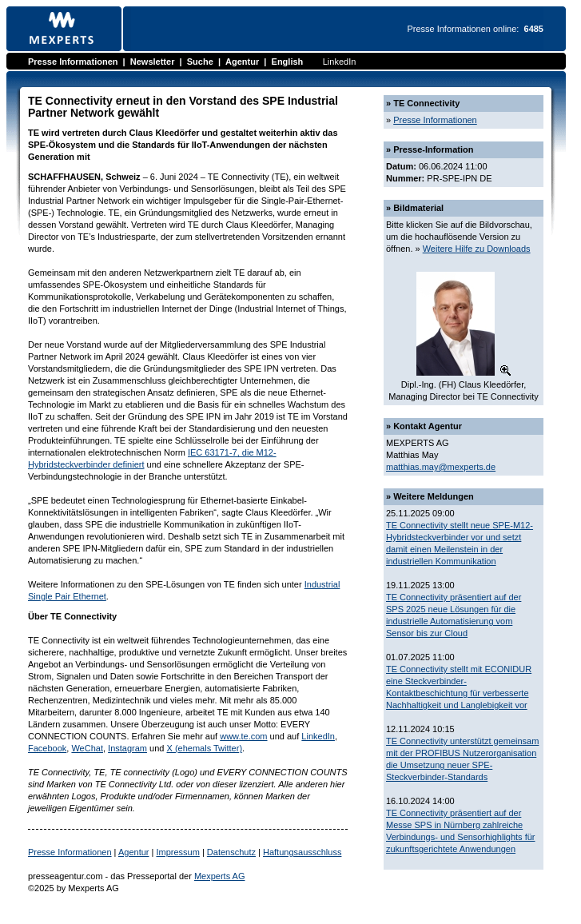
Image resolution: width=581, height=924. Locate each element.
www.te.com (243, 736)
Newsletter (153, 62)
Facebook (47, 748)
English (288, 62)
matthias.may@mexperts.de (441, 467)
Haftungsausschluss (302, 852)
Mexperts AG (220, 876)
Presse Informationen (73, 62)
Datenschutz (231, 852)
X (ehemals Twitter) (205, 748)
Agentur (242, 62)
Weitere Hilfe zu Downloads (477, 249)
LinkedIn (340, 62)
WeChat (87, 748)
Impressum (177, 852)
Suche (200, 62)
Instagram (127, 748)
